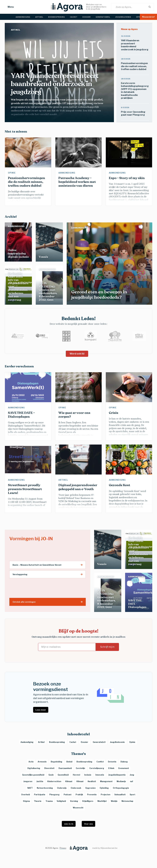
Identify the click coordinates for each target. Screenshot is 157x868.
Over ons (88, 824)
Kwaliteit (92, 781)
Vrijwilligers (88, 801)
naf (132, 781)
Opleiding (104, 788)
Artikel (16, 30)
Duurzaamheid (65, 768)
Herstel (76, 775)
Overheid (26, 795)
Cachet (73, 742)
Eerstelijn (81, 768)
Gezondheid (63, 775)
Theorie (38, 801)
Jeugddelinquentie (117, 775)
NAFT (30, 788)
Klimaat (69, 781)
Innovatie (100, 775)
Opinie (12, 173)
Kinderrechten (54, 781)
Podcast (68, 795)
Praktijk (79, 795)
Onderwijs (62, 788)
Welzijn (114, 801)
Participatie (40, 795)
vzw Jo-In (69, 824)
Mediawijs (121, 781)
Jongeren (28, 781)
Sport (132, 795)
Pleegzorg (54, 795)
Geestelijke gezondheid (33, 775)
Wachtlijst (102, 801)
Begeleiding (56, 762)
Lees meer (41, 710)
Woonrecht (78, 808)
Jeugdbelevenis (118, 742)
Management (106, 781)
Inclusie (88, 775)
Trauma (49, 801)
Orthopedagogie (121, 788)
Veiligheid (61, 801)
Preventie (92, 795)
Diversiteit (49, 768)
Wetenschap (127, 801)
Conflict (100, 762)
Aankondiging (67, 173)
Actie (31, 762)
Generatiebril (99, 742)
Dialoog (124, 762)
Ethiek (111, 768)
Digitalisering (34, 768)
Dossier (85, 742)
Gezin (51, 775)
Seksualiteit (120, 795)
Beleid (69, 762)
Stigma (26, 801)
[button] (8, 7)
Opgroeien (90, 788)
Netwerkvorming (45, 788)
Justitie (40, 781)
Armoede (42, 762)
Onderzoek (76, 788)
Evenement (124, 768)
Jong (132, 775)
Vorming (74, 801)
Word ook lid (77, 354)
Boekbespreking (57, 742)
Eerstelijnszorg (97, 768)
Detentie (112, 762)
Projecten (105, 795)
